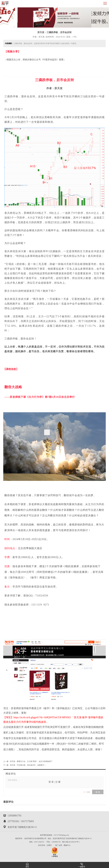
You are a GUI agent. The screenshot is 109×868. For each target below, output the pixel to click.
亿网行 (49, 845)
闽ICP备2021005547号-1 (71, 842)
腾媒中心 (67, 845)
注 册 (58, 782)
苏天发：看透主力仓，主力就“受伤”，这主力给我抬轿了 (31, 761)
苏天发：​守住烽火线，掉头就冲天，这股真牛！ (28, 765)
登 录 (51, 782)
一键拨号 (82, 865)
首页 (27, 865)
